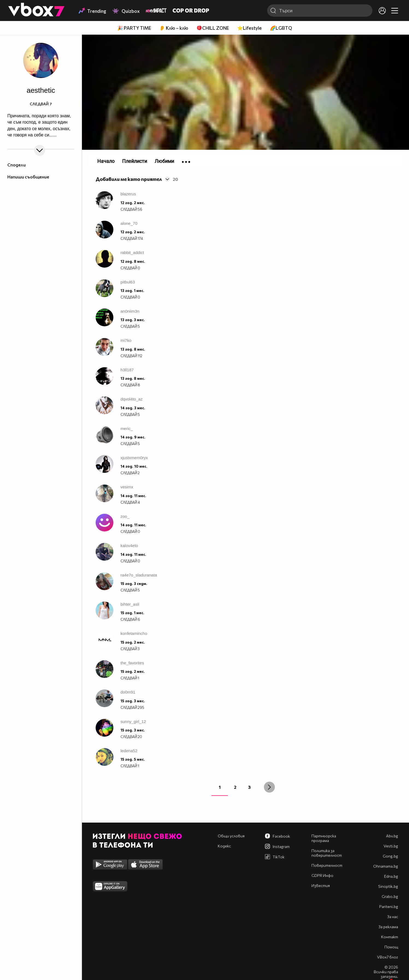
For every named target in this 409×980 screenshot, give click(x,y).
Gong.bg (390, 856)
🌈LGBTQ (281, 28)
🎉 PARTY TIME (134, 28)
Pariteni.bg (389, 906)
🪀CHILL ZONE (213, 28)
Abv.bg (392, 836)
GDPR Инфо (322, 875)
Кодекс (224, 846)
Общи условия (231, 836)
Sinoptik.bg (388, 886)
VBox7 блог (388, 957)
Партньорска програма (324, 838)
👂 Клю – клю (174, 28)
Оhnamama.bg (386, 866)
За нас (393, 917)
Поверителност (327, 865)
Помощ (391, 947)
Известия (321, 885)
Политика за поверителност (327, 853)
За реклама (388, 927)
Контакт (390, 937)
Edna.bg (391, 876)
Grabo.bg (390, 896)
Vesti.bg (391, 846)
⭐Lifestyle (249, 28)
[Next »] (269, 787)
